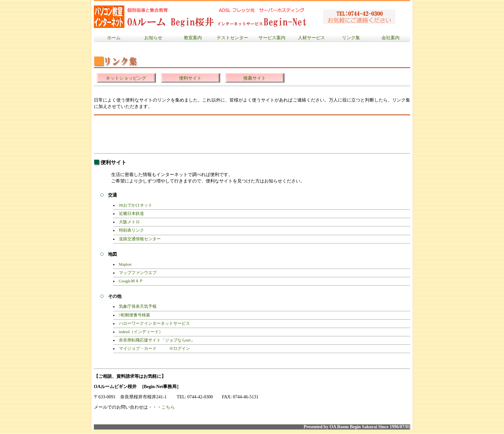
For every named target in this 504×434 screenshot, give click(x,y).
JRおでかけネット (136, 205)
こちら (168, 407)
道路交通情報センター (140, 239)
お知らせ (153, 38)
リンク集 (351, 38)
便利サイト (190, 78)
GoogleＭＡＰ (131, 281)
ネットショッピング (126, 78)
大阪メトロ (129, 222)
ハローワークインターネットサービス (154, 323)
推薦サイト (255, 78)
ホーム (114, 38)
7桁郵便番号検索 (135, 315)
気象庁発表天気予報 (138, 306)
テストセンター (232, 38)
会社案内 (391, 38)
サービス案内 (272, 38)
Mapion (125, 264)
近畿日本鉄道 (131, 214)
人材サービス (311, 38)
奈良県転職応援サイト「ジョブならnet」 (157, 340)
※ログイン (180, 349)
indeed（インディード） (141, 332)
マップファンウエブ (138, 273)
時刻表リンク (131, 230)
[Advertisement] (211, 134)
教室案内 (193, 38)
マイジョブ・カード (138, 349)
